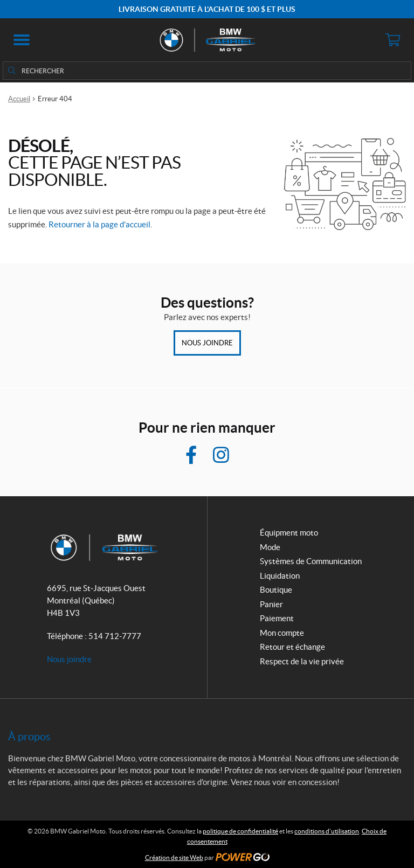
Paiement (277, 618)
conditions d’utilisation (327, 831)
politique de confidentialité (240, 831)
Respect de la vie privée (302, 661)
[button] (22, 40)
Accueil (19, 99)
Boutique (276, 590)
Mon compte (282, 633)
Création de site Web (174, 857)
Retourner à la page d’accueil (99, 224)
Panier (271, 604)
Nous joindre (207, 343)
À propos (29, 737)
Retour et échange (292, 647)
